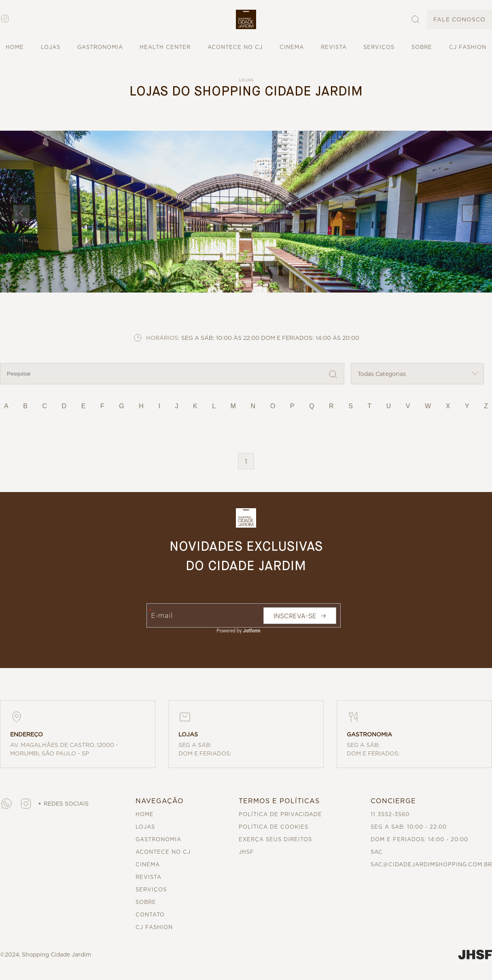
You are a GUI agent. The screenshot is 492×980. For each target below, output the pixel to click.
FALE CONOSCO (459, 19)
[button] (246, 19)
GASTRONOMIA (100, 47)
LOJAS (51, 47)
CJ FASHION (468, 47)
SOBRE (422, 47)
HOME (15, 47)
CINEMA (292, 47)
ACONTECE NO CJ (235, 47)
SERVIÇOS (379, 47)
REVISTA (334, 47)
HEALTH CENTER (165, 47)
